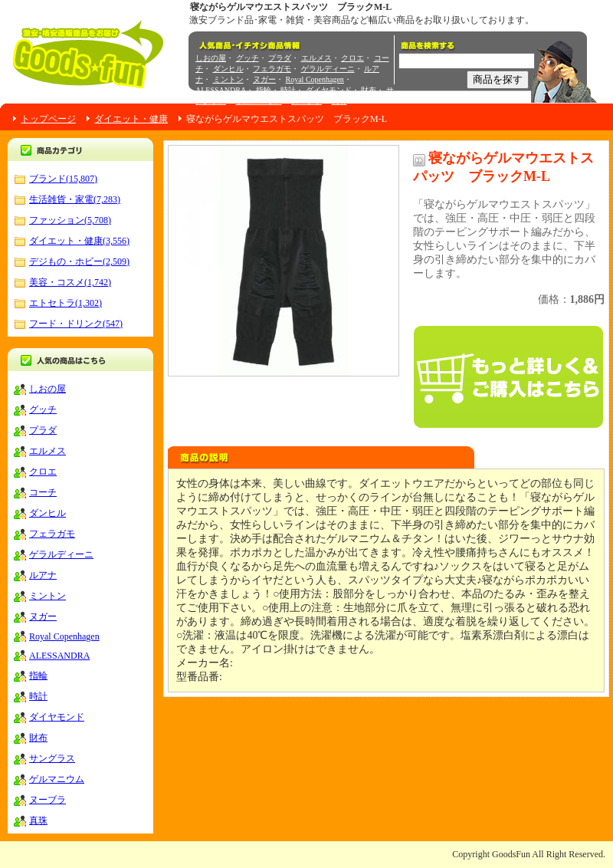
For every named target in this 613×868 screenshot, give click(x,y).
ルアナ (43, 575)
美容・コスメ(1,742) (70, 282)
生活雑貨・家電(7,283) (75, 199)
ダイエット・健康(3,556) (79, 241)
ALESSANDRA (221, 90)
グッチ (247, 58)
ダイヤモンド (329, 90)
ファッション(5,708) (70, 220)
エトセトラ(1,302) (66, 303)
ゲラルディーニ (328, 69)
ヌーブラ (306, 101)
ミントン (228, 79)
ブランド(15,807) (63, 179)
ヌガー (264, 79)
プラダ (280, 58)
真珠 (339, 101)
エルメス (316, 58)
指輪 (264, 90)
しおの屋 (211, 58)
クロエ (352, 58)
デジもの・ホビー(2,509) (79, 261)
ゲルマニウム (259, 101)
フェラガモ (272, 69)
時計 (288, 90)
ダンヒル (228, 69)
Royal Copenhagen (315, 79)
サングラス (52, 758)
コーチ (43, 492)
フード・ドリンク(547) (76, 324)
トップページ (48, 119)
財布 (369, 90)
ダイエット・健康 (131, 119)
